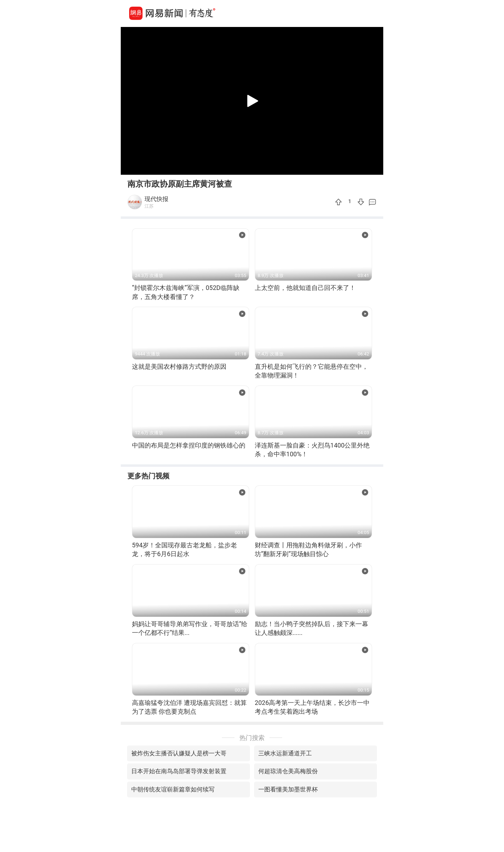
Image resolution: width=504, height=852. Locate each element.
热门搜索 (252, 738)
